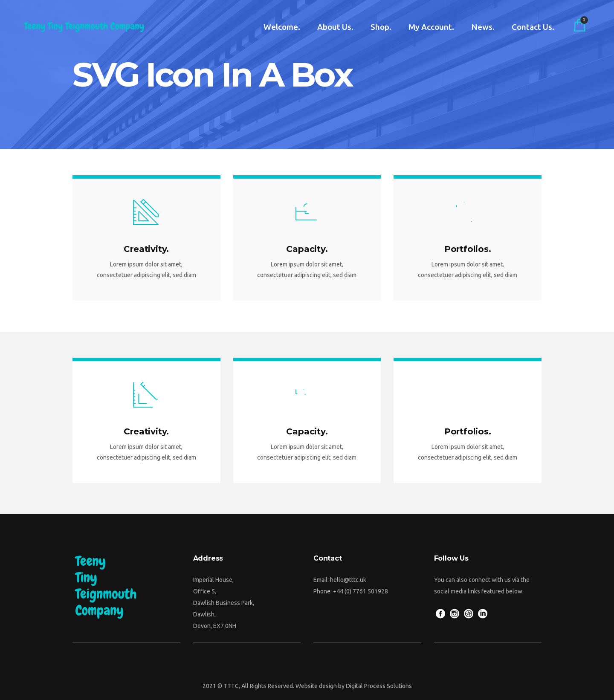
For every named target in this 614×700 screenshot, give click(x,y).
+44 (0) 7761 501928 (361, 591)
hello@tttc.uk (348, 580)
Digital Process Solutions (379, 686)
